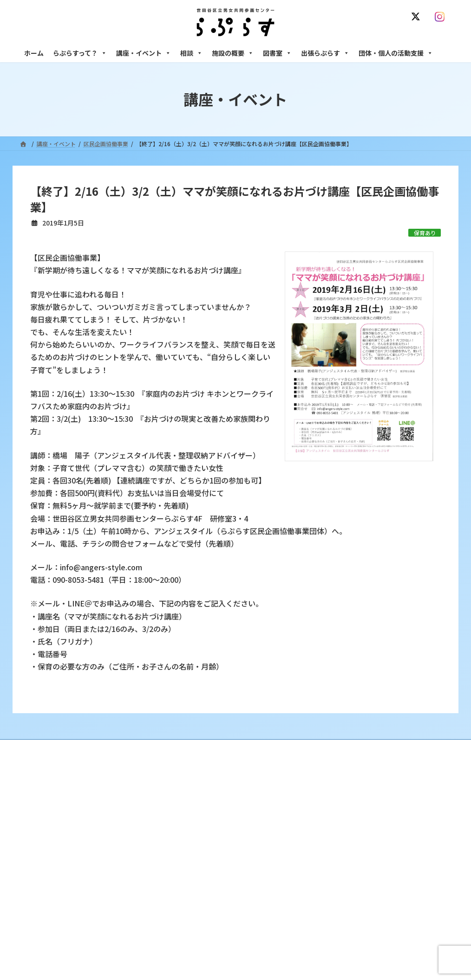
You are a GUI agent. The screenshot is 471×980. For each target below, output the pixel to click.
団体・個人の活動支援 (396, 53)
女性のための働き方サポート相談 (370, 819)
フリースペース (347, 908)
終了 (185, 867)
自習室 (336, 924)
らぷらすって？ (80, 53)
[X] (418, 17)
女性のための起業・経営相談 (364, 875)
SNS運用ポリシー (330, 748)
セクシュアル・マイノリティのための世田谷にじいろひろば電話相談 (389, 839)
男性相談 (339, 860)
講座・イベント (144, 53)
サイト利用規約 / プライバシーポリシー (239, 748)
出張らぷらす (325, 53)
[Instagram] (442, 17)
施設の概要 (233, 53)
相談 (191, 53)
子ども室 (339, 940)
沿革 (185, 803)
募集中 (188, 852)
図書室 (277, 53)
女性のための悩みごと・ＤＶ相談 (370, 803)
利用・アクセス (199, 819)
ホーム (34, 53)
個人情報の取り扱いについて (406, 748)
